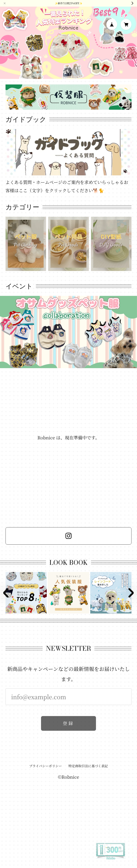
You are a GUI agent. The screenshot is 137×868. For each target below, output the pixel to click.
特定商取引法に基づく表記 (88, 767)
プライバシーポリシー (45, 767)
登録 (68, 724)
